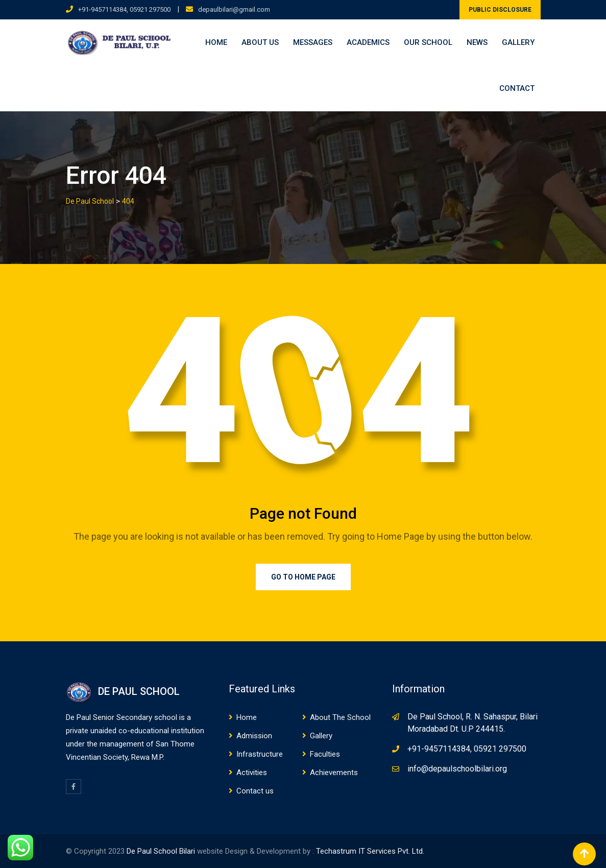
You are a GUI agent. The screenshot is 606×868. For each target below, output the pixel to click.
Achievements (334, 773)
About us (260, 42)
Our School (428, 42)
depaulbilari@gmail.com (234, 9)
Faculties (325, 754)
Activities (252, 773)
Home (216, 42)
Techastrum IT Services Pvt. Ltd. (370, 851)
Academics (368, 42)
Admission (254, 736)
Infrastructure (260, 754)
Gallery (518, 42)
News (477, 42)
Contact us (255, 791)
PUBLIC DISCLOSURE (500, 10)
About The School (340, 717)
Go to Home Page (303, 577)
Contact (517, 88)
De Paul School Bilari (161, 851)
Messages (313, 42)
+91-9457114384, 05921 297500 (124, 9)
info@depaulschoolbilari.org (457, 769)
